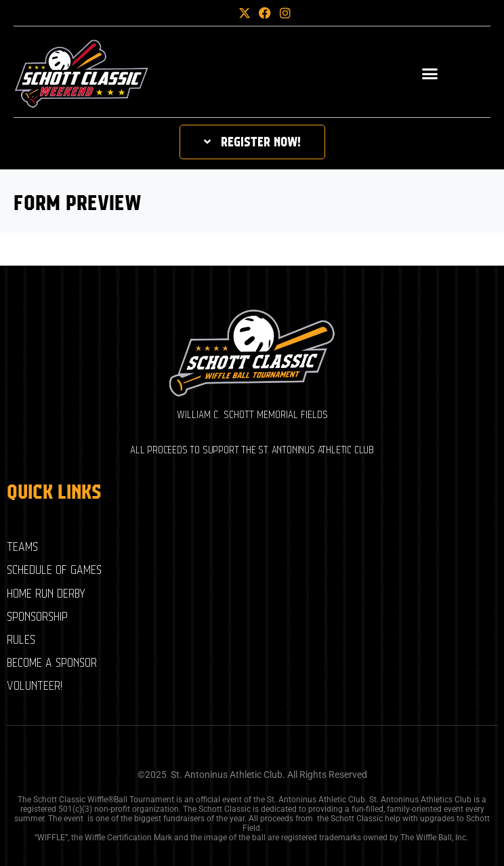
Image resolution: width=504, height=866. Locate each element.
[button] (222, 13)
